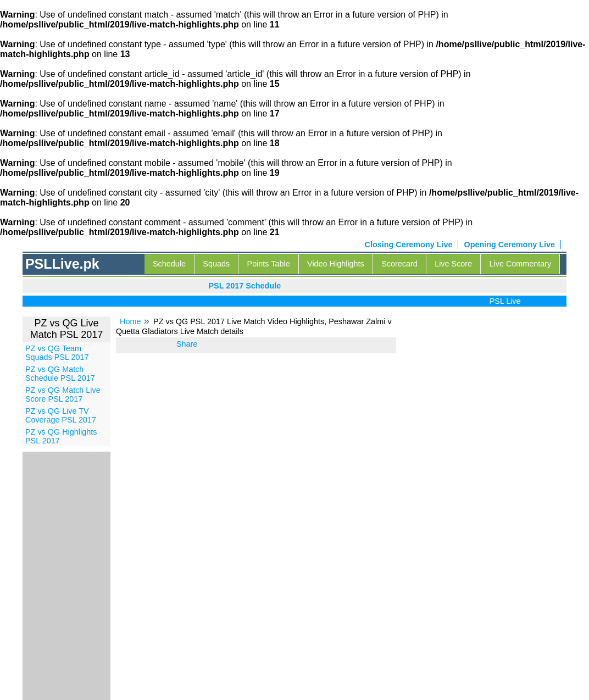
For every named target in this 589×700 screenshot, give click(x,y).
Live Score (453, 264)
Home (130, 321)
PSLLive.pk (62, 264)
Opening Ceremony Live (509, 245)
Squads (216, 264)
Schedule (169, 264)
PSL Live (507, 301)
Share (187, 344)
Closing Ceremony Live (409, 245)
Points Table (269, 264)
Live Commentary (521, 264)
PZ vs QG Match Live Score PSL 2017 (63, 395)
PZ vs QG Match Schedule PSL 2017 (60, 374)
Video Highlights (336, 264)
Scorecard (399, 264)
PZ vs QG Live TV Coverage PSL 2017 (61, 415)
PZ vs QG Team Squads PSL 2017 (57, 353)
